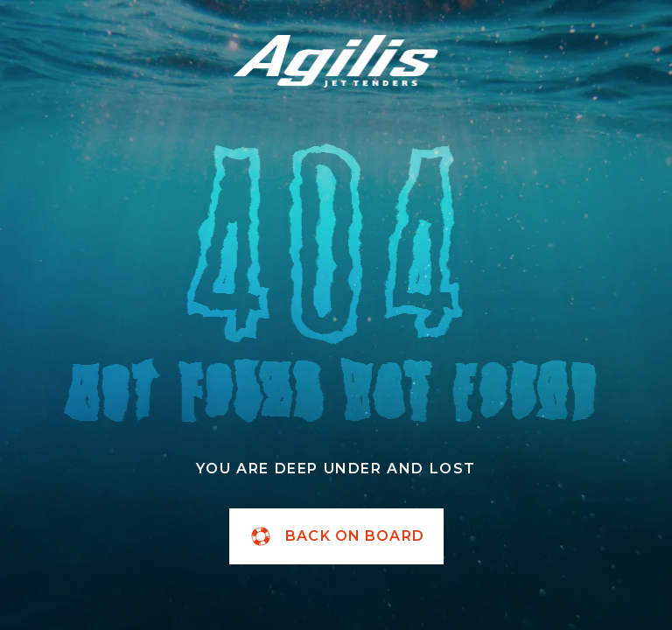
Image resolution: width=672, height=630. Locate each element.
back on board (336, 536)
